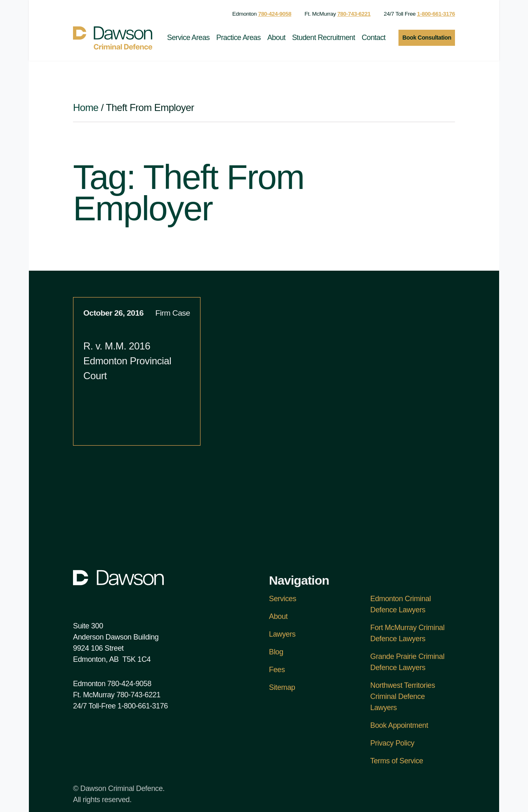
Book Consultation (427, 38)
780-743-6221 (138, 695)
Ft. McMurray (337, 14)
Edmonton (262, 14)
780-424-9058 (129, 684)
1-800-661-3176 (143, 706)
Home (86, 107)
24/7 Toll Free (419, 14)
